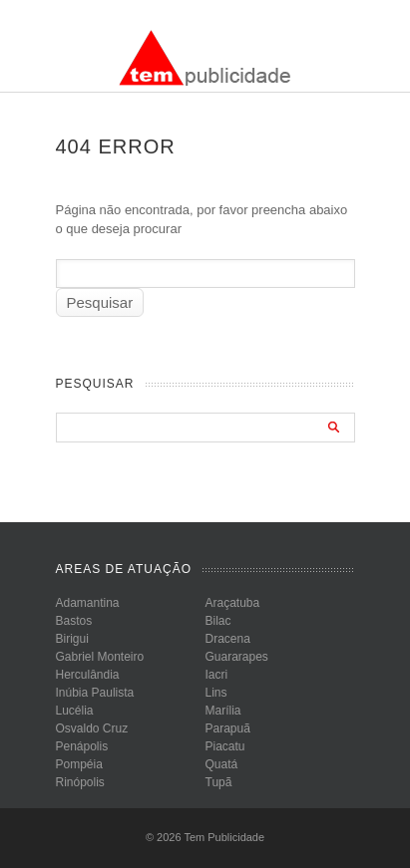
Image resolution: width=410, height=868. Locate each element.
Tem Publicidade (224, 837)
